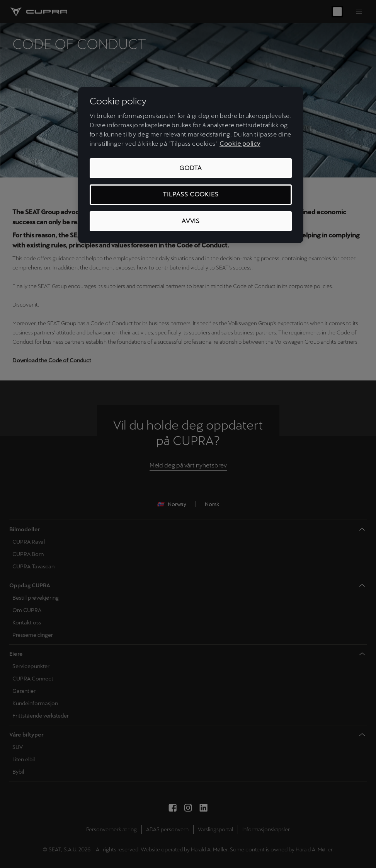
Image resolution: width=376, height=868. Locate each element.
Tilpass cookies (191, 194)
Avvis (191, 221)
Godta (191, 168)
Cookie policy (240, 144)
